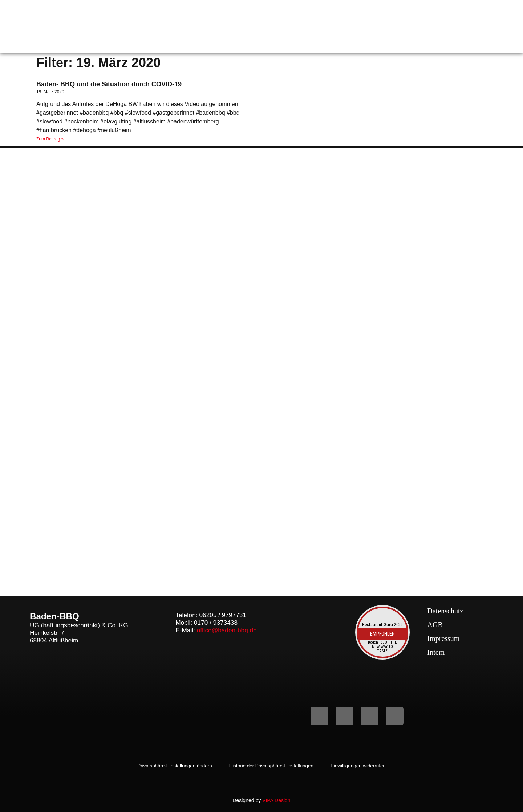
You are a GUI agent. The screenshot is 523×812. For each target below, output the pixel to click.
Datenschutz (445, 611)
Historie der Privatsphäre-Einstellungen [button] (272, 766)
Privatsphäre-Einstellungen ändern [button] (171, 766)
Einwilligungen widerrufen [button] (363, 766)
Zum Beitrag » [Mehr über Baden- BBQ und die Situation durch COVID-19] (50, 139)
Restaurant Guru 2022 (382, 625)
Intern (436, 652)
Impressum (444, 638)
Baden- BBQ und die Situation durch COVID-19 (109, 84)
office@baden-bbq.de (227, 630)
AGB (435, 625)
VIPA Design (276, 800)
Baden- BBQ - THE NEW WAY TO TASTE (382, 647)
